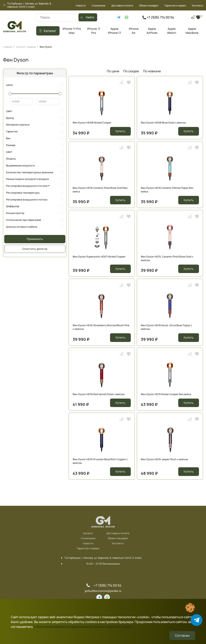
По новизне (152, 71)
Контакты (197, 6)
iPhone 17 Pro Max (72, 31)
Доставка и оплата (122, 6)
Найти (90, 17)
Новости (81, 6)
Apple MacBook (192, 31)
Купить (120, 131)
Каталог (88, 533)
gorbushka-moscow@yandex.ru (103, 591)
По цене (113, 71)
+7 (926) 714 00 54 (160, 17)
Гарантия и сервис (175, 6)
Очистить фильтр (35, 249)
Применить (35, 239)
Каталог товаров (26, 47)
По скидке (131, 71)
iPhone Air (134, 31)
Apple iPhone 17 (114, 31)
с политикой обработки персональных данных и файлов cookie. (82, 627)
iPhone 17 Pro (94, 31)
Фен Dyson (46, 47)
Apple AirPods (152, 31)
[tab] (35, 85)
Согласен (182, 636)
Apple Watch (171, 31)
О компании (99, 6)
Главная (8, 47)
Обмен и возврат (149, 6)
